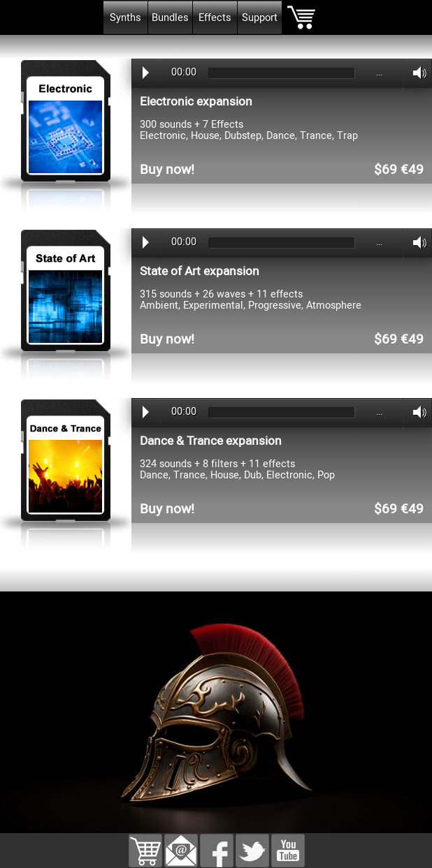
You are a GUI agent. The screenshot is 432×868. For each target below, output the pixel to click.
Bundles (170, 18)
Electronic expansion (196, 102)
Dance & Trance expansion (211, 441)
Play (146, 73)
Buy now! (167, 170)
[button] (181, 844)
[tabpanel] (216, 43)
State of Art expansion (200, 271)
